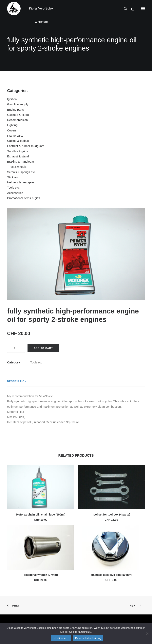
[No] (147, 633)
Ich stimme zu (61, 638)
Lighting (12, 125)
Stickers (12, 177)
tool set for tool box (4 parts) (111, 515)
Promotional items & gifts (24, 198)
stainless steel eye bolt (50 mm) (111, 575)
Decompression (17, 120)
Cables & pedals (18, 141)
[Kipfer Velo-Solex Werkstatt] (14, 9)
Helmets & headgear (21, 182)
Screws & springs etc (21, 172)
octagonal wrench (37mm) (41, 575)
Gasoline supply (18, 104)
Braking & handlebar (21, 161)
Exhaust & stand (18, 156)
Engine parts (15, 110)
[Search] (124, 9)
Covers (12, 130)
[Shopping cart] (131, 9)
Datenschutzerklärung (88, 638)
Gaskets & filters (18, 115)
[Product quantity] (16, 348)
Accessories (15, 193)
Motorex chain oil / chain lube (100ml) (41, 515)
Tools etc (36, 362)
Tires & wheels (17, 167)
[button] (143, 9)
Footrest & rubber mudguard (26, 146)
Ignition (12, 99)
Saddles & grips (18, 151)
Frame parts (15, 136)
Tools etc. (13, 187)
